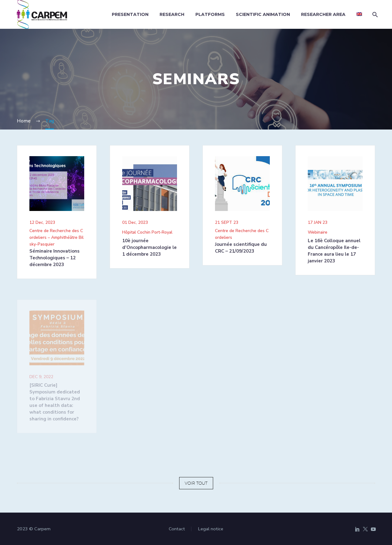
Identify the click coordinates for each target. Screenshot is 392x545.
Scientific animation (263, 14)
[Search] (374, 15)
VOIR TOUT (196, 483)
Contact (177, 529)
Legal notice (211, 529)
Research (172, 14)
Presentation (130, 14)
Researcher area (323, 14)
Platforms (210, 14)
